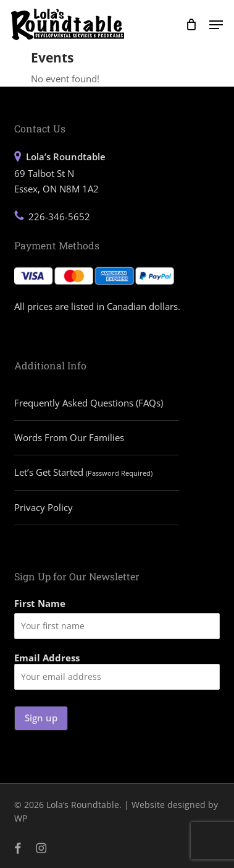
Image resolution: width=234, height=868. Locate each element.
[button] (216, 25)
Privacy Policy (44, 507)
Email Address (117, 671)
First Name (40, 603)
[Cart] (191, 24)
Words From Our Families (69, 437)
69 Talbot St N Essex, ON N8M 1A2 (60, 172)
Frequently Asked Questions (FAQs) (89, 403)
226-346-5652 (59, 217)
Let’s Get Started (83, 472)
